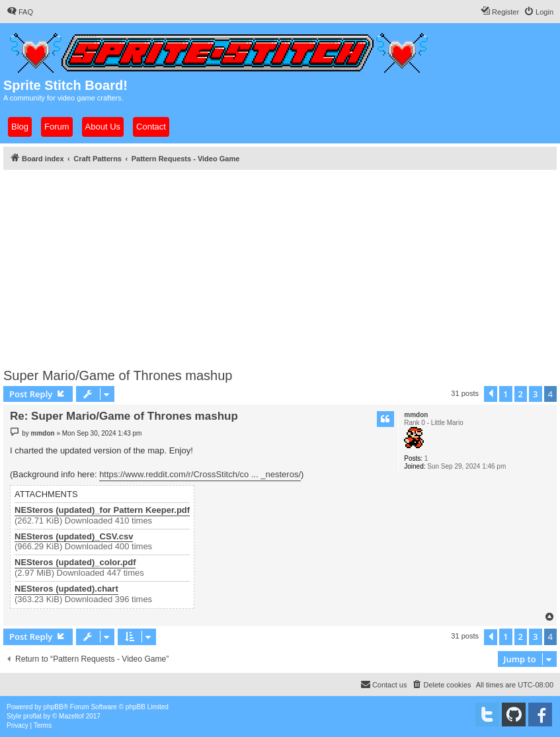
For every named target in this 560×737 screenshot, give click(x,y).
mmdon (416, 415)
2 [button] (521, 394)
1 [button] (505, 394)
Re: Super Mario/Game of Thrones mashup (124, 416)
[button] (491, 394)
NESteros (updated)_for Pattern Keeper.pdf (102, 510)
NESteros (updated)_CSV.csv (74, 537)
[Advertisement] (280, 265)
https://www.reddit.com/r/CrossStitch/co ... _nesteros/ (200, 474)
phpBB (54, 707)
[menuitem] (20, 12)
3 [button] (535, 394)
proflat (32, 716)
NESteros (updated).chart (66, 589)
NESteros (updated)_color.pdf (75, 562)
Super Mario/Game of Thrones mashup (118, 375)
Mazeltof (71, 716)
